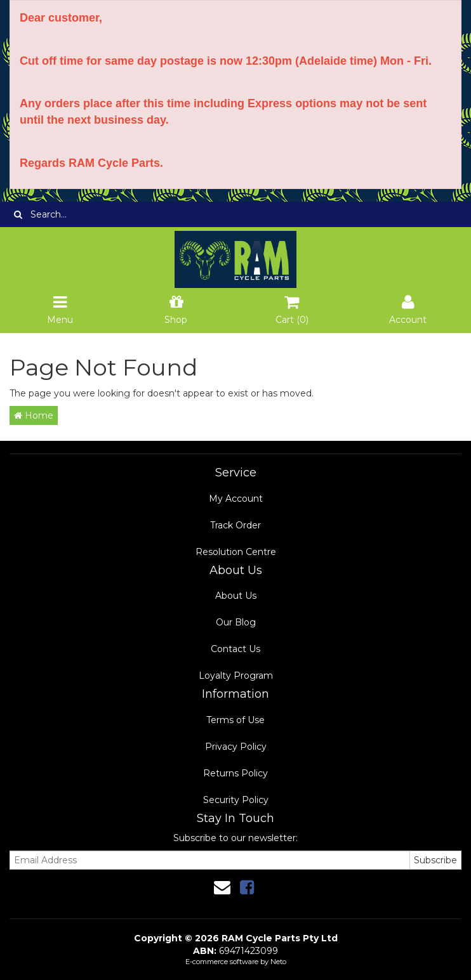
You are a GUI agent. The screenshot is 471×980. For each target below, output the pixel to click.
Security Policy (236, 800)
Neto (278, 962)
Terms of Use (235, 720)
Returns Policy (235, 773)
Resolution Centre (236, 552)
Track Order (235, 525)
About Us (236, 596)
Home (34, 415)
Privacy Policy (236, 747)
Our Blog (236, 622)
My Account (236, 499)
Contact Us (235, 649)
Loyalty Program (236, 676)
